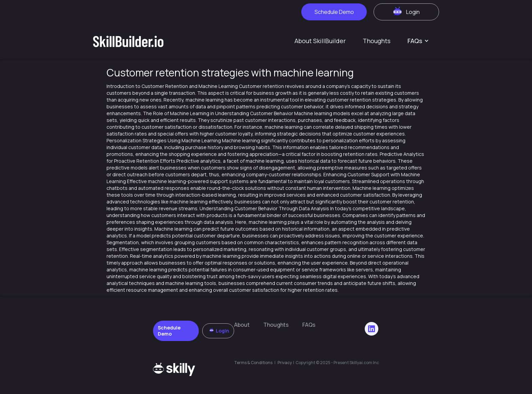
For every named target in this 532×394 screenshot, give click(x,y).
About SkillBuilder (320, 41)
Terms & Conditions (253, 363)
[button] (418, 41)
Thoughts (377, 41)
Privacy (285, 363)
